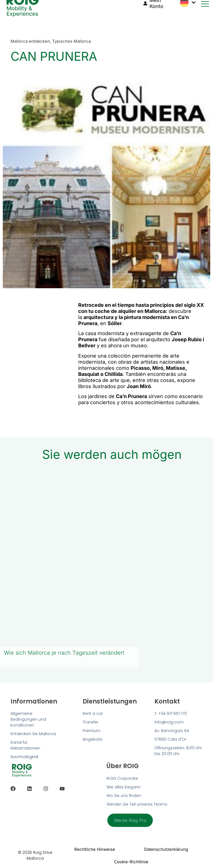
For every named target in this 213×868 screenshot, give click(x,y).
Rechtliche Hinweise (95, 849)
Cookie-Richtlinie (131, 862)
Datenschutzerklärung (166, 849)
